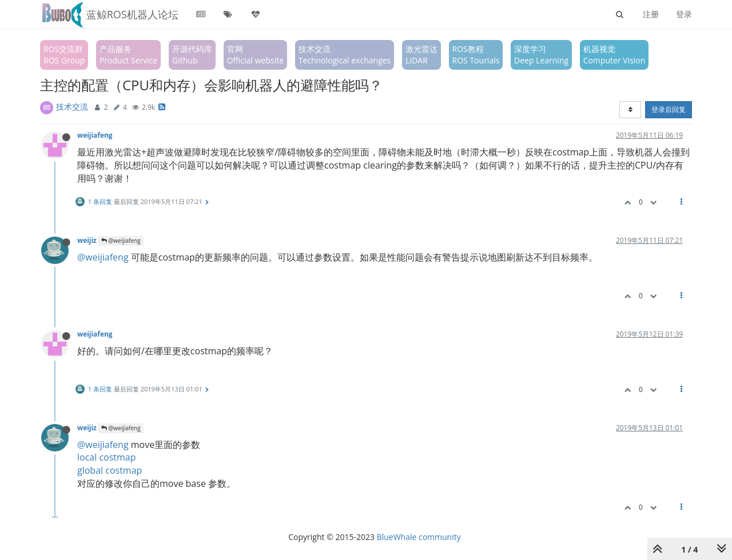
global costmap (110, 470)
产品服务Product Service (128, 55)
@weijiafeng (121, 241)
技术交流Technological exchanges (345, 55)
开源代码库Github (192, 55)
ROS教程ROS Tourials (476, 55)
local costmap (107, 457)
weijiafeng (95, 135)
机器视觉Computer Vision (614, 55)
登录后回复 (669, 109)
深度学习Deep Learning (541, 55)
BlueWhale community (419, 537)
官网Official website (255, 55)
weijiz (87, 240)
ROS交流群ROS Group (64, 55)
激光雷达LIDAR (421, 55)
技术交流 (72, 107)
